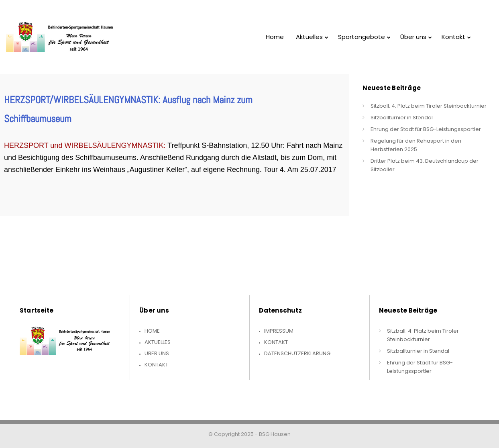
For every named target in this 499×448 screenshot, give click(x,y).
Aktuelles (158, 342)
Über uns (157, 353)
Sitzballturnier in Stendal (402, 118)
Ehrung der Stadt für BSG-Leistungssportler (426, 129)
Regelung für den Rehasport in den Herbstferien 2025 (416, 145)
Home (152, 331)
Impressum (279, 331)
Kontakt (156, 365)
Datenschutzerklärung (297, 353)
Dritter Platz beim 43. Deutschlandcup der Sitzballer (425, 165)
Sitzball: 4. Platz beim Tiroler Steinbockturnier (429, 106)
